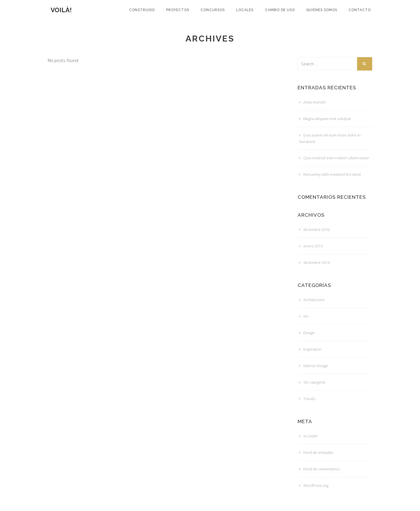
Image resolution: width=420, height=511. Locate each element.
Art (306, 316)
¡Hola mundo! (315, 102)
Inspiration (312, 349)
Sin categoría (314, 382)
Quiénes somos (322, 10)
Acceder (311, 436)
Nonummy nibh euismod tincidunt (332, 174)
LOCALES (245, 10)
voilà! (61, 10)
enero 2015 (313, 246)
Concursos (213, 10)
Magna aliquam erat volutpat (327, 119)
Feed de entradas (318, 452)
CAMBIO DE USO (280, 10)
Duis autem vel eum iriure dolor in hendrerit (330, 138)
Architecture (314, 300)
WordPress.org (316, 485)
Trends (309, 399)
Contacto (360, 10)
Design (309, 333)
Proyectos (178, 10)
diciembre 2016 (316, 229)
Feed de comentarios (321, 469)
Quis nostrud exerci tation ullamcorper (336, 158)
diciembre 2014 (316, 262)
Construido (142, 10)
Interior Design (316, 366)
